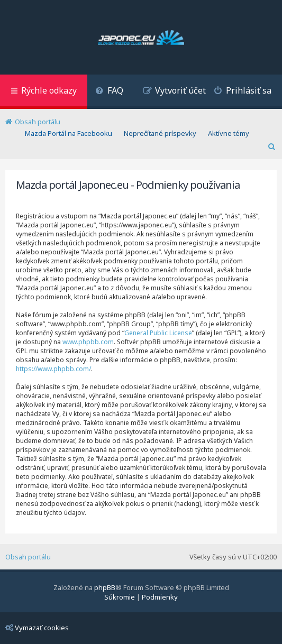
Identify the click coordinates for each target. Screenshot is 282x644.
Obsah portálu (28, 557)
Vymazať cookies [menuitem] (37, 628)
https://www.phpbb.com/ (53, 369)
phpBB (105, 587)
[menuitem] (109, 92)
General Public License (158, 333)
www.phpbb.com (88, 342)
